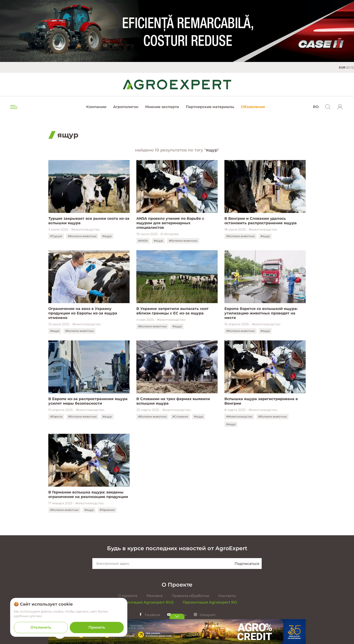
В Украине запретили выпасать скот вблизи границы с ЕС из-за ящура (172, 311)
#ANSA (143, 241)
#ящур (107, 236)
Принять (97, 627)
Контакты (227, 596)
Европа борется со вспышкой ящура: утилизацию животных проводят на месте (261, 313)
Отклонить (41, 627)
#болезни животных (82, 236)
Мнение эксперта (162, 107)
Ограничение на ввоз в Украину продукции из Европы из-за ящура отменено (83, 313)
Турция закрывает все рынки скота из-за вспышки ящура (89, 221)
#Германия (107, 510)
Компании (96, 107)
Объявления (253, 107)
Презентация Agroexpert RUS (145, 602)
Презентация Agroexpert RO (210, 602)
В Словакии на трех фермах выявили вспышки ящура (173, 401)
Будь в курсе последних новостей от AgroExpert (177, 548)
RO (316, 107)
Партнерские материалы (210, 107)
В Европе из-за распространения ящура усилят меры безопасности (88, 401)
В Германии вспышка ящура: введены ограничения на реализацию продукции (88, 494)
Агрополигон (126, 107)
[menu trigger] (13, 107)
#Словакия (180, 416)
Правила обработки (190, 596)
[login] (340, 107)
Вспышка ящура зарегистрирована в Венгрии (261, 401)
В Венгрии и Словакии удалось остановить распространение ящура (261, 221)
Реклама (155, 596)
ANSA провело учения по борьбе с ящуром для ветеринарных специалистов (170, 223)
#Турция (56, 236)
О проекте (128, 596)
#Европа (56, 416)
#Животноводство (239, 416)
